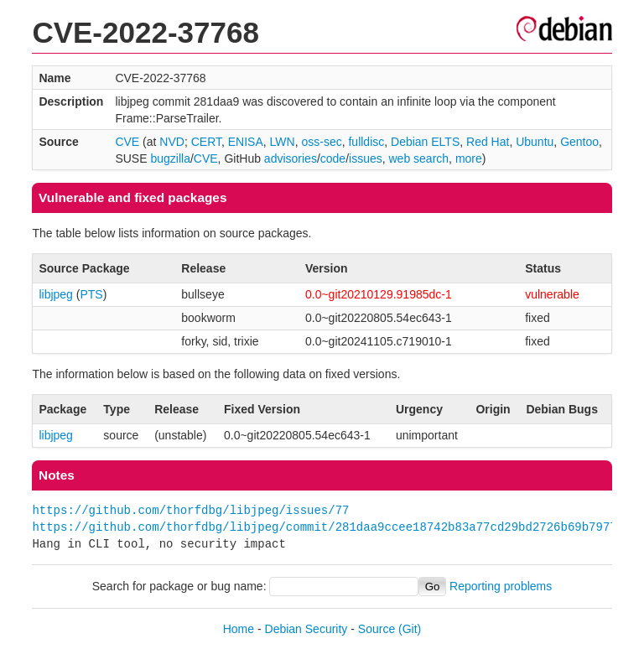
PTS (91, 294)
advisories (291, 158)
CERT (206, 142)
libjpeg (55, 294)
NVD (172, 142)
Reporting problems (501, 586)
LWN (283, 142)
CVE (127, 142)
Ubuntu (535, 142)
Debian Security (306, 629)
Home (239, 629)
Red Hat (488, 142)
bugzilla (170, 158)
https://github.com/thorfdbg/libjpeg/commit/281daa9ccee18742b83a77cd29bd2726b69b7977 (324, 527)
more (469, 158)
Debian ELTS (425, 142)
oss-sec (321, 142)
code (333, 158)
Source (377, 629)
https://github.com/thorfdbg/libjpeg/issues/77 (190, 510)
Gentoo (579, 142)
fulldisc (366, 142)
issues (366, 158)
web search (419, 158)
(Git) (410, 629)
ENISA (246, 142)
